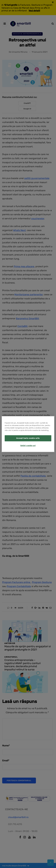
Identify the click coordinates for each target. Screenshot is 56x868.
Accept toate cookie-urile (28, 438)
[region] (28, 434)
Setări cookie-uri (28, 446)
